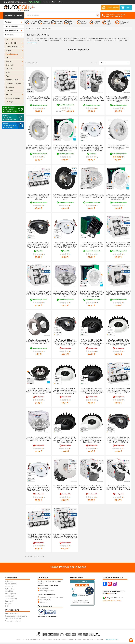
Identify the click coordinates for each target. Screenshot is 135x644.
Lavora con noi (11, 584)
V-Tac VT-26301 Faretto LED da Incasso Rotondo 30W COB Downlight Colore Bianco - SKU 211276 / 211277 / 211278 (39, 148)
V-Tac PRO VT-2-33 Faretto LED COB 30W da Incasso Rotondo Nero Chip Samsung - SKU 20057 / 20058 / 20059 (118, 99)
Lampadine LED (11, 43)
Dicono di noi (10, 589)
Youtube (110, 584)
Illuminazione (9, 35)
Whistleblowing (11, 599)
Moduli (8, 72)
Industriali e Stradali (12, 80)
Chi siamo (9, 581)
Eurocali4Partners (12, 613)
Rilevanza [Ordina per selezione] (115, 63)
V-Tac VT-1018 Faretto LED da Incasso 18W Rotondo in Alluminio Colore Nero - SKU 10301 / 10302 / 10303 (92, 245)
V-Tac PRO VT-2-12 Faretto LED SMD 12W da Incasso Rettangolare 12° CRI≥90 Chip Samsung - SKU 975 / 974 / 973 (118, 391)
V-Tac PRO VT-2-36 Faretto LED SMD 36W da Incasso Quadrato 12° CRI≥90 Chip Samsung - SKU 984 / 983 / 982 (65, 98)
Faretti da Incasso (12, 54)
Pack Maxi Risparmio (12, 26)
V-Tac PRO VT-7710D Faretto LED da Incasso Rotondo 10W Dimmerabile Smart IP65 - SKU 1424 (65, 487)
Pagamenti (9, 601)
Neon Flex (9, 69)
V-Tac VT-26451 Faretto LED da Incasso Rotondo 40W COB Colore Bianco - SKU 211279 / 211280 (39, 99)
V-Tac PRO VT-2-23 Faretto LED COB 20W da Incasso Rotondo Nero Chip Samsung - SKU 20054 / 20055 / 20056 (65, 197)
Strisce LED (10, 65)
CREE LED (9, 39)
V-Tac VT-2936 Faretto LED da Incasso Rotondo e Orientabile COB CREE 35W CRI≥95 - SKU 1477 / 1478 (92, 99)
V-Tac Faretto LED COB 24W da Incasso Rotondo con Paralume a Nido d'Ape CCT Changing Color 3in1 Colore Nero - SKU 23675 (92, 342)
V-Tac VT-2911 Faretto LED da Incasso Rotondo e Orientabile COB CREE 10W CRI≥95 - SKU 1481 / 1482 (92, 487)
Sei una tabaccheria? (13, 621)
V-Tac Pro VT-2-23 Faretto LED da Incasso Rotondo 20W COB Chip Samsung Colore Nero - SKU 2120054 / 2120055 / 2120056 (39, 391)
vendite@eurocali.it (112, 640)
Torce (8, 76)
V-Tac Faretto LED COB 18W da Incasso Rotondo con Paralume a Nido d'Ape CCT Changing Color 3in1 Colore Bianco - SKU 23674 (65, 391)
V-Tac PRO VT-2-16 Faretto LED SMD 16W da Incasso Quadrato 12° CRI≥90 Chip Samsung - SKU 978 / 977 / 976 (39, 293)
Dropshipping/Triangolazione (16, 616)
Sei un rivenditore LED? (14, 618)
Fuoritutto (8, 22)
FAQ (7, 606)
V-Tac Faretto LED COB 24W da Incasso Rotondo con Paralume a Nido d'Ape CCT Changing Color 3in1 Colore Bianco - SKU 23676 (118, 342)
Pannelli (8, 50)
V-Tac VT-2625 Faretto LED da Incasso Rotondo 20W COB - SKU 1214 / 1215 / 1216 (118, 147)
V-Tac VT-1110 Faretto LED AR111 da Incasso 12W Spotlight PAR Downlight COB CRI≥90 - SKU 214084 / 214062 (39, 439)
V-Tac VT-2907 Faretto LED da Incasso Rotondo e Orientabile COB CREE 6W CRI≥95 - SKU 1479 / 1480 (118, 487)
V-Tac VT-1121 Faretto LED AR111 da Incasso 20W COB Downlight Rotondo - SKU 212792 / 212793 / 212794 (92, 196)
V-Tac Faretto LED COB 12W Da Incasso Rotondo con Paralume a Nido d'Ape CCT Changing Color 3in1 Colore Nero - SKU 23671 (65, 440)
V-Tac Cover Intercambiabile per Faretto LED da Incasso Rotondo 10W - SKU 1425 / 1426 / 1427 (39, 342)
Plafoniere (9, 61)
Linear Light (10, 102)
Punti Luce (9, 91)
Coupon (8, 604)
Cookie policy (10, 596)
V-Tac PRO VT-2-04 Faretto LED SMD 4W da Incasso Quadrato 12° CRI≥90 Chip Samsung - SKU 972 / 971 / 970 (118, 293)
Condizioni (9, 591)
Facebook (105, 584)
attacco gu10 (32, 43)
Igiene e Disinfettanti (12, 31)
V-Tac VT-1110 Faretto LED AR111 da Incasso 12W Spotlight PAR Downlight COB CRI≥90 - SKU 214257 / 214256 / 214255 (65, 294)
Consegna (9, 586)
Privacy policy (11, 594)
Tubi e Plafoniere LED (13, 47)
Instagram (115, 584)
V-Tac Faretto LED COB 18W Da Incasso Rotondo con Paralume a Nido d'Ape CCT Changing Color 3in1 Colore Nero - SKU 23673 (92, 391)
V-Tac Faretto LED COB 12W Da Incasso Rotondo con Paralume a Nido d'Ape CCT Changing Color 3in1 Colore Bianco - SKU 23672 (92, 440)
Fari (7, 58)
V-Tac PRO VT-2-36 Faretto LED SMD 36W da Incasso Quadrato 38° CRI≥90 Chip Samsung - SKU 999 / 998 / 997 (65, 536)
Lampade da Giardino (13, 98)
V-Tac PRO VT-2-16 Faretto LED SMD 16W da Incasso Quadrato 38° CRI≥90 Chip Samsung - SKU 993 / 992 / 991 (118, 244)
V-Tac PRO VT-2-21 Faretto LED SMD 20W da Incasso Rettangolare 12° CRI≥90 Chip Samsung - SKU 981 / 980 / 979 (39, 197)
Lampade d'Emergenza (13, 83)
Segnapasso (10, 87)
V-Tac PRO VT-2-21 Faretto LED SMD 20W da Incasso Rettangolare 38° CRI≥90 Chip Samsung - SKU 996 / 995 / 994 (39, 537)
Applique (9, 94)
